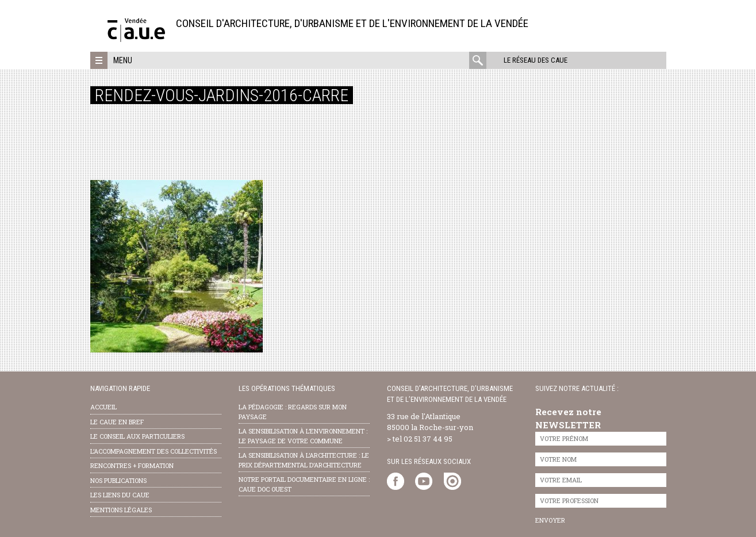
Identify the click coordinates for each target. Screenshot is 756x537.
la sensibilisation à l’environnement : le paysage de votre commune (303, 436)
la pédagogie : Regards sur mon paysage (293, 412)
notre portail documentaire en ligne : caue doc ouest (304, 484)
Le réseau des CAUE (536, 60)
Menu (123, 60)
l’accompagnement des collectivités (153, 451)
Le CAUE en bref (117, 422)
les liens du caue (120, 495)
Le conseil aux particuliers (137, 436)
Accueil (103, 407)
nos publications (118, 480)
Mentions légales (121, 510)
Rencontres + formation (132, 465)
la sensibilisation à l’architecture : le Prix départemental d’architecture (304, 460)
